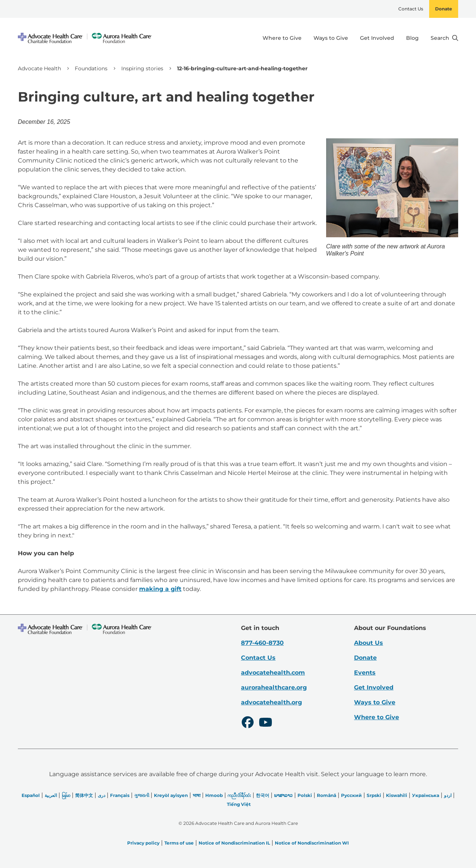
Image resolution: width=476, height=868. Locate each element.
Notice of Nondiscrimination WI (312, 843)
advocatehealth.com (273, 673)
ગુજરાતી (142, 795)
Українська (426, 795)
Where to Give (282, 38)
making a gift (160, 589)
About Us (369, 643)
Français (120, 795)
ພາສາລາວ (283, 795)
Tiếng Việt (239, 804)
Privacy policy (143, 843)
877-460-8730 (262, 643)
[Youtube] (266, 723)
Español (31, 795)
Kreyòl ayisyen (171, 795)
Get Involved (377, 38)
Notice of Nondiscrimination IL (234, 843)
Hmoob (214, 795)
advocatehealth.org (271, 702)
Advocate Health (39, 68)
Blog (412, 38)
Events (365, 673)
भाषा (197, 795)
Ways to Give (331, 38)
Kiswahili (397, 795)
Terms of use (179, 843)
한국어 (263, 795)
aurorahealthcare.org (274, 687)
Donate (444, 9)
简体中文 (84, 795)
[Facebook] (248, 723)
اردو (448, 795)
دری (102, 795)
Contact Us (411, 9)
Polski (305, 795)
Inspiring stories (142, 68)
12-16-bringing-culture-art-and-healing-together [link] (242, 68)
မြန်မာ (66, 795)
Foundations (91, 68)
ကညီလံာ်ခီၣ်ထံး (239, 795)
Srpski (374, 795)
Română (327, 795)
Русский (351, 795)
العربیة (51, 795)
